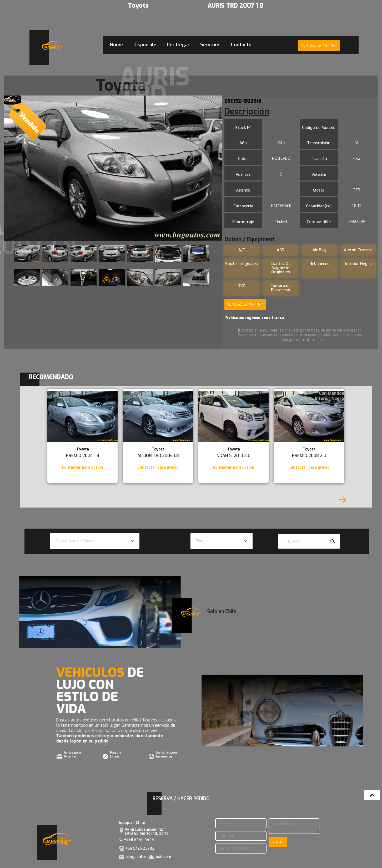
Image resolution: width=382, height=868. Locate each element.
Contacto (241, 45)
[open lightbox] (113, 168)
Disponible (145, 45)
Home (116, 45)
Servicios (210, 45)
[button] (95, 541)
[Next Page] (343, 500)
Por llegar (178, 45)
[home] (52, 45)
